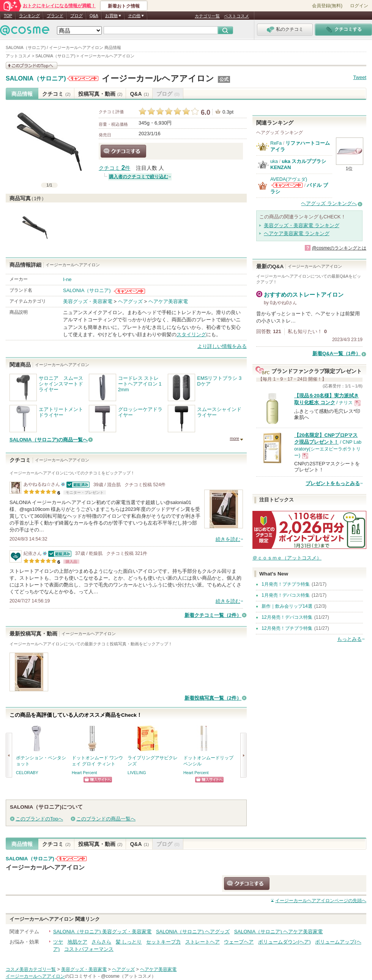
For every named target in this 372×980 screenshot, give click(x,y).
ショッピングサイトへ (98, 780)
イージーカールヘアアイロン (158, 78)
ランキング (29, 16)
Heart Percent (84, 773)
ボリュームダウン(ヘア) (285, 942)
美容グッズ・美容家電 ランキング (302, 225)
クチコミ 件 (114, 168)
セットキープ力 (163, 942)
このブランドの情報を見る (32, 66)
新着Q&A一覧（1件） (337, 353)
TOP (8, 16)
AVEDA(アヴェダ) (289, 179)
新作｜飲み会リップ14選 (287, 606)
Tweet (360, 77)
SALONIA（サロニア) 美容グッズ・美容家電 (102, 932)
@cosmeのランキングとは (339, 248)
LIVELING (137, 773)
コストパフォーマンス (89, 949)
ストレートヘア (203, 942)
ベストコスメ (236, 16)
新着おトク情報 (124, 6)
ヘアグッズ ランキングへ (329, 203)
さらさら (101, 942)
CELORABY (27, 773)
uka (274, 161)
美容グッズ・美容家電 (88, 301)
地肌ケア (77, 942)
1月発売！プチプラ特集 (286, 584)
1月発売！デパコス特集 (286, 595)
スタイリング (191, 334)
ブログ (76, 16)
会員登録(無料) (327, 6)
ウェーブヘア (239, 942)
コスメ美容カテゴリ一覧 (31, 969)
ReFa (276, 143)
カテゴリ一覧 (207, 16)
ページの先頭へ (321, 901)
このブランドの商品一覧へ (106, 819)
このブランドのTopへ (39, 819)
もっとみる (349, 639)
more (234, 438)
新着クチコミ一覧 (213, 615)
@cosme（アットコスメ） (128, 976)
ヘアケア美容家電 (168, 301)
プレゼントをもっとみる (333, 483)
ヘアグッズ (130, 301)
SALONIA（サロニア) (36, 79)
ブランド (55, 16)
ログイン (359, 6)
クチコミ (56, 94)
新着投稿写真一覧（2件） (213, 698)
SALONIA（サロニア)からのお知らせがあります (83, 78)
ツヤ (58, 942)
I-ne (67, 279)
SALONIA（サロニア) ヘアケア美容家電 (278, 932)
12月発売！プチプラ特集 (287, 628)
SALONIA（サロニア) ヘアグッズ (193, 932)
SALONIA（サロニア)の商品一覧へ (49, 440)
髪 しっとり (129, 942)
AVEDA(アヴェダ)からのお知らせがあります (287, 185)
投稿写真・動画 (100, 94)
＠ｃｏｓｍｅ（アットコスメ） (287, 558)
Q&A (94, 16)
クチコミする (123, 151)
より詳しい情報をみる (222, 346)
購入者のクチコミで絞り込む (139, 177)
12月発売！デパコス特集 (287, 617)
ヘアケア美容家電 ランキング (297, 233)
